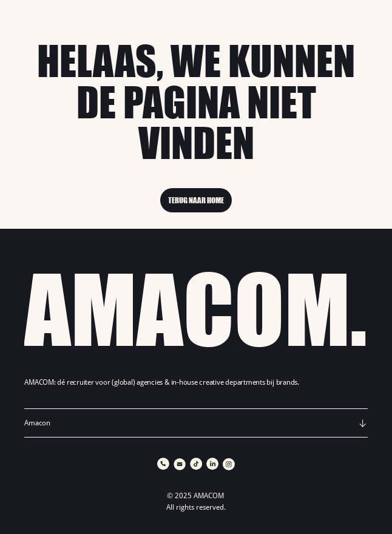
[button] (196, 423)
